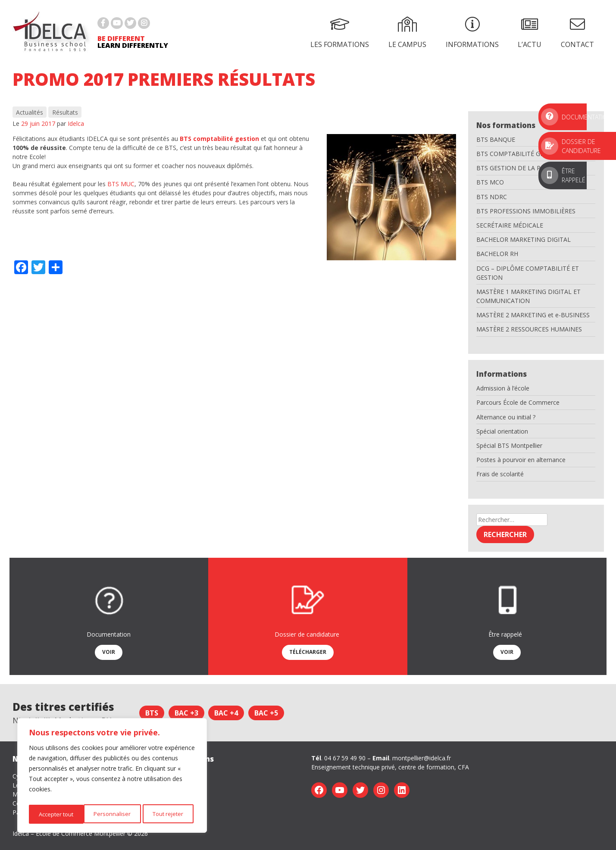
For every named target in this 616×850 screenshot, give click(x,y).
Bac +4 (226, 713)
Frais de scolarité (500, 474)
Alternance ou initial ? (506, 417)
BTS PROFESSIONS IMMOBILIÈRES (526, 211)
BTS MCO (490, 182)
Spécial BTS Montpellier (509, 445)
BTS (152, 713)
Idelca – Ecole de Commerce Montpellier (69, 833)
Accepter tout (168, 814)
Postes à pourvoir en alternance (521, 460)
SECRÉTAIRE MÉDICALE (510, 225)
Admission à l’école (503, 388)
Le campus (407, 33)
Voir (109, 652)
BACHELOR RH (497, 254)
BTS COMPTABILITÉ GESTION (519, 154)
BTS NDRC (492, 197)
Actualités (30, 112)
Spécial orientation (502, 431)
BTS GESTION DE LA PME (513, 168)
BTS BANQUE (496, 139)
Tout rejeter (112, 814)
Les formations (340, 33)
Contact (577, 33)
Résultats (65, 112)
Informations (472, 33)
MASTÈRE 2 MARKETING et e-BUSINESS (533, 315)
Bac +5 (266, 713)
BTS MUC (121, 184)
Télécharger (308, 652)
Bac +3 (186, 713)
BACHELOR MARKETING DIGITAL (524, 239)
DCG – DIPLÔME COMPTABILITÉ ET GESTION (528, 273)
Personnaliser (56, 814)
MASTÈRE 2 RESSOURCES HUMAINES (529, 329)
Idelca (76, 123)
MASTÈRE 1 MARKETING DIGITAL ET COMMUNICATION (528, 296)
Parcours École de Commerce (518, 402)
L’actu (530, 33)
